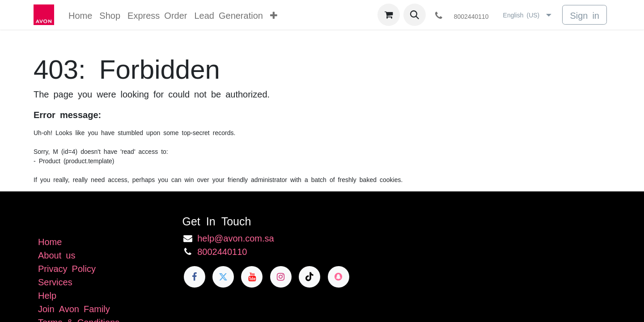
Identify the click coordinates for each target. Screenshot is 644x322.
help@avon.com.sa (236, 237)
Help (47, 295)
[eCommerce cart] (389, 15)
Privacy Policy (67, 268)
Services (55, 281)
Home (50, 241)
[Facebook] (195, 277)
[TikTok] (309, 277)
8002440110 (222, 251)
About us (57, 254)
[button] (415, 15)
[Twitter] (223, 277)
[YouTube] (252, 277)
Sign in (585, 15)
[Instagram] (281, 277)
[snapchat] (339, 277)
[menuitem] (80, 15)
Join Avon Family (74, 308)
